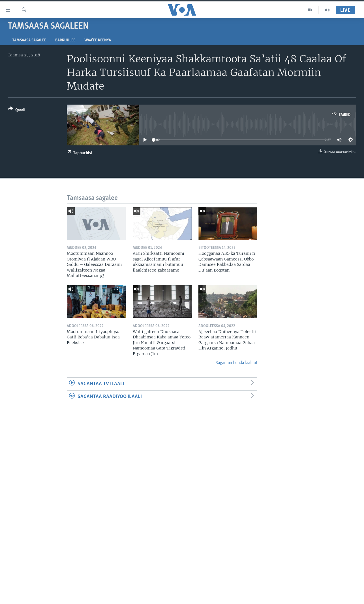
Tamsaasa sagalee (29, 40)
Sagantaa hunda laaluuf (236, 363)
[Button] (16, 110)
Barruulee (65, 40)
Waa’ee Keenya (98, 40)
